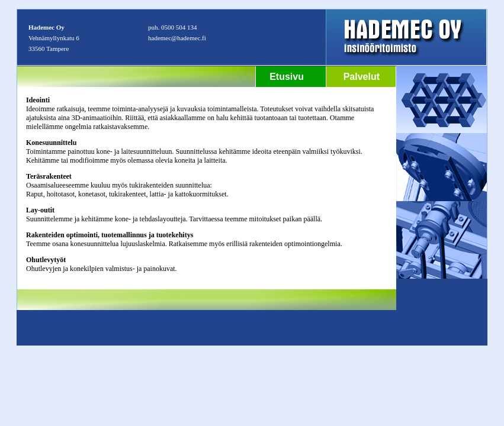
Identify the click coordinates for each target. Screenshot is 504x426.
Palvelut (362, 77)
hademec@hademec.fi (177, 38)
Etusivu (287, 77)
